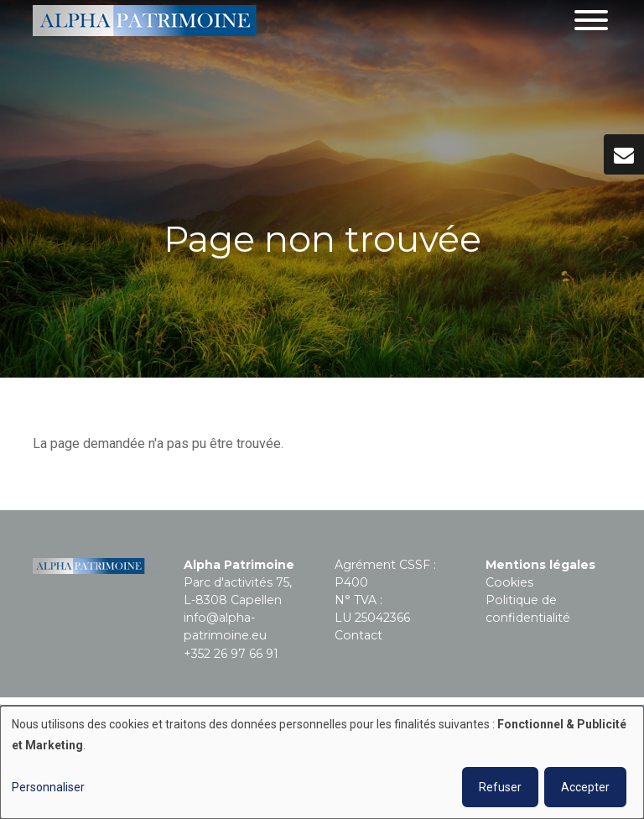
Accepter (585, 787)
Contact (358, 635)
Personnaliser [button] (48, 787)
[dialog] (322, 762)
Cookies (509, 582)
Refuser (500, 787)
